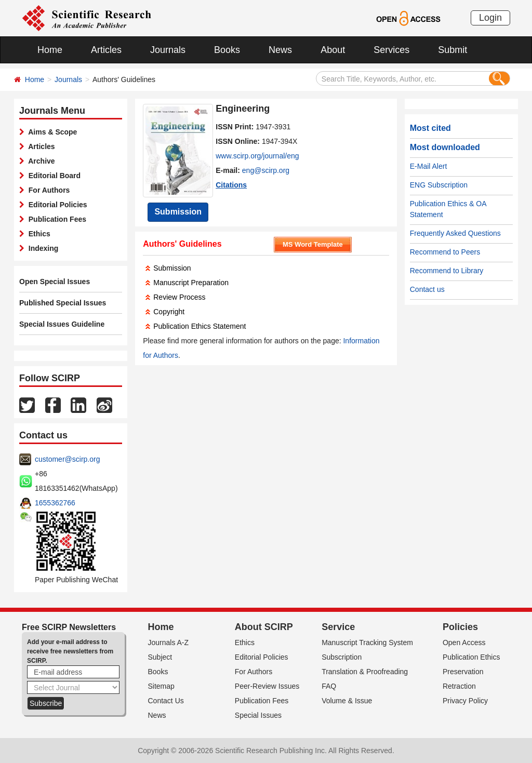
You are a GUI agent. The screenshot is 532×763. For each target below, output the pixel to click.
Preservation (463, 672)
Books (227, 50)
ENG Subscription (439, 185)
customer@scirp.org (67, 459)
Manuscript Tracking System (367, 642)
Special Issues (258, 715)
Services (391, 50)
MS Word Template (313, 244)
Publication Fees (55, 219)
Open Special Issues (55, 282)
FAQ (329, 686)
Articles (106, 50)
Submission (178, 212)
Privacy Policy (465, 701)
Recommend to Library (447, 271)
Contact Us (166, 701)
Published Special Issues (63, 303)
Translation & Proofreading (365, 672)
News (280, 50)
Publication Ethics (471, 657)
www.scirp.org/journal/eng (257, 156)
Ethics (37, 234)
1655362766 (55, 503)
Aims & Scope (51, 132)
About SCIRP (264, 627)
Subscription (342, 657)
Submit (453, 50)
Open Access (464, 642)
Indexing (41, 248)
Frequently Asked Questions (455, 233)
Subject (160, 657)
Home (50, 50)
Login (490, 18)
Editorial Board (52, 176)
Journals (168, 50)
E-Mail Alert (429, 166)
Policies (460, 627)
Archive (40, 161)
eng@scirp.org (266, 170)
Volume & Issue (347, 701)
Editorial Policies (56, 205)
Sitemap (161, 686)
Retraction (459, 686)
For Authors (47, 190)
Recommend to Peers (445, 252)
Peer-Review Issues (267, 686)
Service (338, 627)
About (333, 50)
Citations (231, 185)
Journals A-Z (169, 642)
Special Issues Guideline (62, 324)
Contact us (427, 289)
